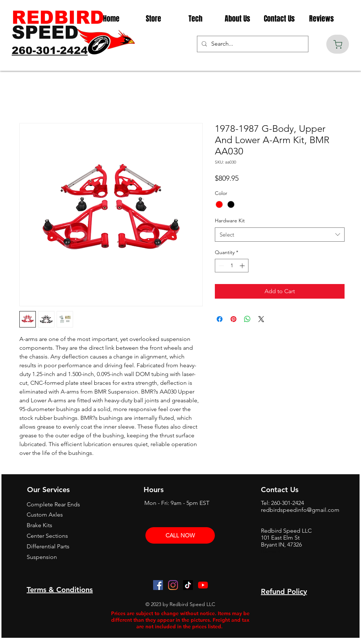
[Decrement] (221, 266)
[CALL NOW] (180, 535)
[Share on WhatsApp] (247, 319)
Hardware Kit (230, 221)
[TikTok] (188, 585)
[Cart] (338, 44)
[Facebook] (158, 585)
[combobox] (280, 235)
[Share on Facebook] (220, 319)
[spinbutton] (232, 266)
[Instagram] (173, 585)
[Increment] (243, 266)
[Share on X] (261, 319)
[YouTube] (203, 585)
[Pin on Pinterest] (233, 319)
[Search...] (252, 44)
